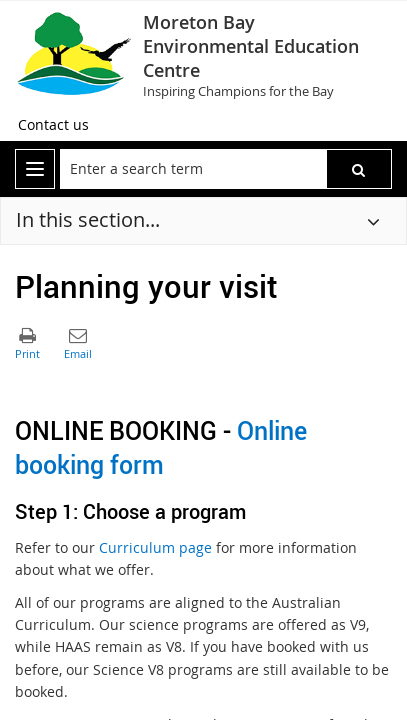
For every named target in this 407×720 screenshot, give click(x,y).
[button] (359, 169)
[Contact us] (53, 125)
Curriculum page (155, 547)
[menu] (35, 169)
